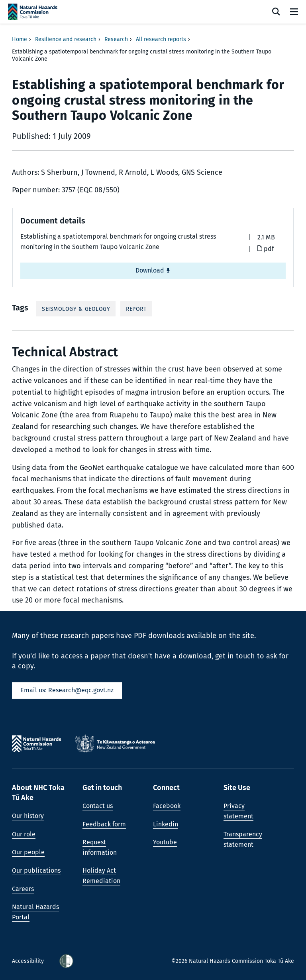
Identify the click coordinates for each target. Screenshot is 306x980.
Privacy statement (238, 811)
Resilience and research (66, 39)
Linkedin (166, 824)
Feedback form (104, 824)
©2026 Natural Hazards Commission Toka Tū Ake (233, 961)
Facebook (167, 806)
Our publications (36, 870)
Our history (28, 816)
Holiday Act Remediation (101, 876)
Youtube (165, 842)
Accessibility (29, 961)
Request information (100, 847)
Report (136, 309)
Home (20, 39)
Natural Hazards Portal (35, 912)
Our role (24, 834)
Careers (23, 889)
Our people (28, 852)
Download (153, 270)
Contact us (98, 806)
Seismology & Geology (76, 309)
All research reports (161, 39)
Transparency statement (243, 839)
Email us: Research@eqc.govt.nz (67, 690)
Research (116, 39)
